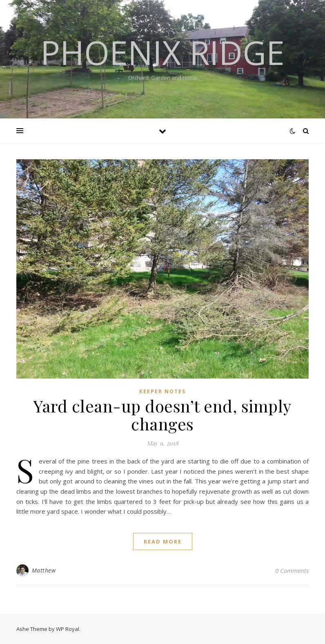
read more (163, 541)
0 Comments (292, 570)
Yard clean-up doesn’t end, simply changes (162, 415)
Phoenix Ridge (162, 52)
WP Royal (68, 629)
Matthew (44, 570)
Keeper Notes (162, 391)
